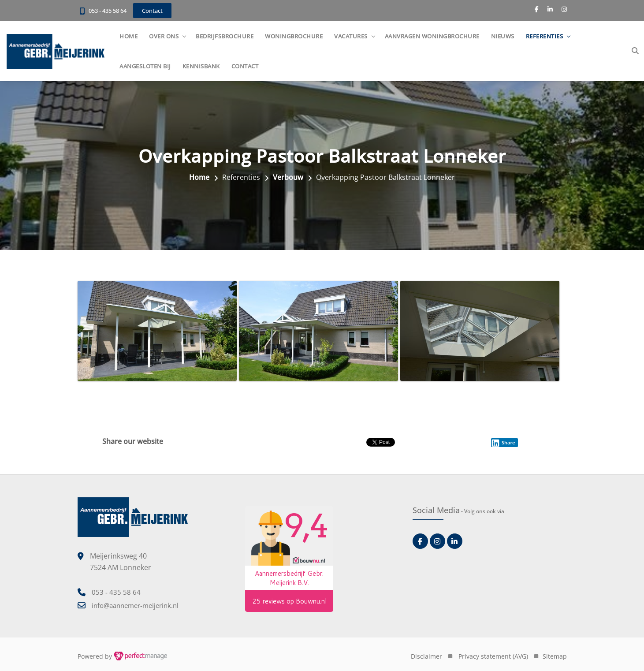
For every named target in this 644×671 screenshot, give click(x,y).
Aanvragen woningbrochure (432, 36)
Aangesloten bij (145, 66)
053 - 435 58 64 (108, 11)
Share (503, 443)
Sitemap (555, 656)
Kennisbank (201, 66)
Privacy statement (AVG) (493, 656)
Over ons (164, 36)
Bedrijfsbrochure (225, 36)
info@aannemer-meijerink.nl (135, 605)
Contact (245, 66)
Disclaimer (426, 656)
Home (128, 36)
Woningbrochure (294, 36)
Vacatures (351, 36)
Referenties (545, 36)
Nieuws (503, 36)
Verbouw (288, 177)
